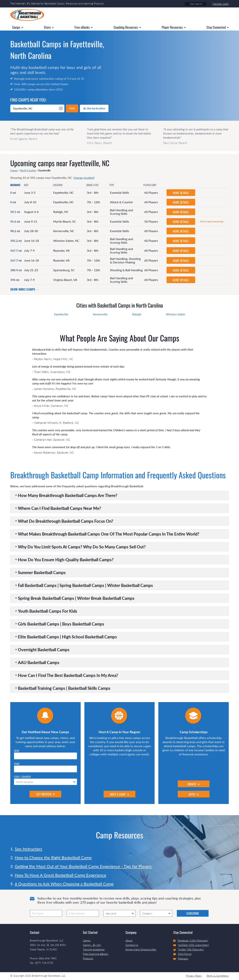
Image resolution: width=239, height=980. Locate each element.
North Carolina (28, 170)
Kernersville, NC (64, 231)
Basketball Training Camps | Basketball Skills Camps (64, 688)
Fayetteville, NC (63, 193)
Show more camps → (25, 289)
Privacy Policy (194, 976)
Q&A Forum (182, 954)
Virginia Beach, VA (65, 280)
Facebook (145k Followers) (191, 940)
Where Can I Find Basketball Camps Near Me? (59, 508)
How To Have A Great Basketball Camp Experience (60, 875)
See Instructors (28, 849)
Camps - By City (92, 945)
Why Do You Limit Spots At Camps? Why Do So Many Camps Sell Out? (82, 547)
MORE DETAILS (181, 193)
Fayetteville (61, 314)
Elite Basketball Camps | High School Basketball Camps (67, 637)
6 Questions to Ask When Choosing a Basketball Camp (64, 884)
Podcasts (181, 958)
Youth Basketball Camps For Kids (48, 611)
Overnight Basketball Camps (44, 650)
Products (88, 958)
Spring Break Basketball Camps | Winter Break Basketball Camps (76, 598)
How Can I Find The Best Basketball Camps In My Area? (68, 675)
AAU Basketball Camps (39, 662)
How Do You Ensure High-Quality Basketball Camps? (66, 560)
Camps (14, 170)
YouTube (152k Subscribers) (191, 945)
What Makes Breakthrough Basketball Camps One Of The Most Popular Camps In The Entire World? (109, 534)
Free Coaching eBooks (96, 954)
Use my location (94, 108)
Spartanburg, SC (64, 270)
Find (72, 108)
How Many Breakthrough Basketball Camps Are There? (68, 495)
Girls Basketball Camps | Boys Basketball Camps (61, 624)
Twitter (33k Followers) (189, 949)
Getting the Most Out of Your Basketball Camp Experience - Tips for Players (83, 866)
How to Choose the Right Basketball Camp (53, 858)
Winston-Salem (176, 314)
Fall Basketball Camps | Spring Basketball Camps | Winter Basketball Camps (85, 585)
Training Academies (94, 949)
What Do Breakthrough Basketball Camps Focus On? (66, 521)
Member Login (221, 4)
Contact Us (132, 945)
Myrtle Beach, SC (65, 221)
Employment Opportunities (141, 949)
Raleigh (137, 314)
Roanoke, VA (61, 250)
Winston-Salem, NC (66, 241)
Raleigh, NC (61, 212)
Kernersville (100, 314)
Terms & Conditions (218, 976)
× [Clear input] (61, 108)
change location (84, 178)
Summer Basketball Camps (42, 573)
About (129, 940)
